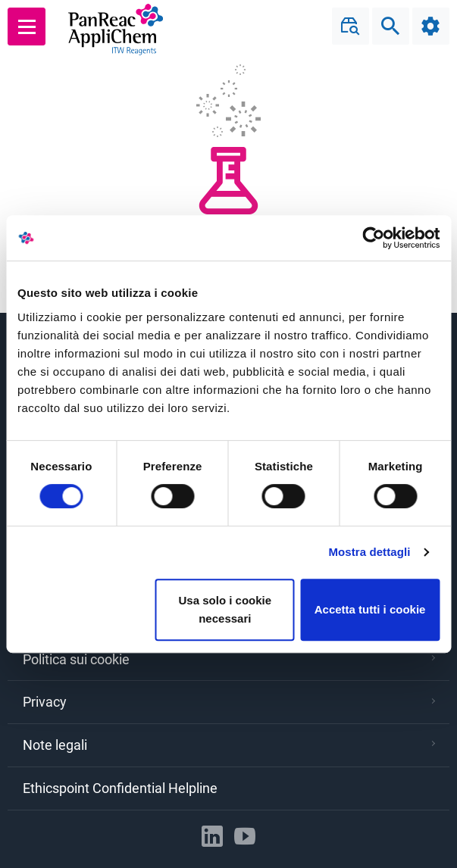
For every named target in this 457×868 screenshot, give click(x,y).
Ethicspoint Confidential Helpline (120, 788)
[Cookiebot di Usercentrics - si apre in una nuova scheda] (373, 238)
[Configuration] (430, 27)
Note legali (229, 745)
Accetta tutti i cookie (370, 609)
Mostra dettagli (369, 552)
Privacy (229, 702)
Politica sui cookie (229, 659)
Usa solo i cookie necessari (225, 609)
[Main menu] (27, 27)
